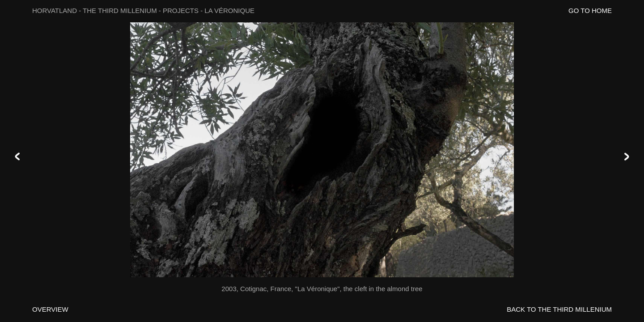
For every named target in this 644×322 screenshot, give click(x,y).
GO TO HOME (590, 11)
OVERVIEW (50, 309)
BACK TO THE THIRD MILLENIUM (559, 309)
